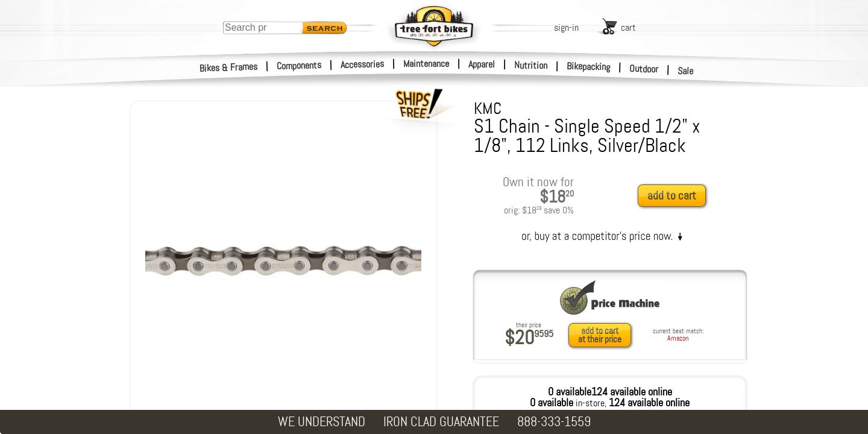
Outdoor (644, 69)
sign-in (566, 27)
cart (628, 27)
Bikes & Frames (229, 68)
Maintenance (426, 64)
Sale (686, 71)
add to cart (672, 196)
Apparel (482, 64)
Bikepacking (589, 67)
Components (299, 65)
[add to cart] (675, 196)
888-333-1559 (554, 422)
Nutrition (531, 65)
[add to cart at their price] (603, 335)
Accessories (362, 64)
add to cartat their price (600, 335)
